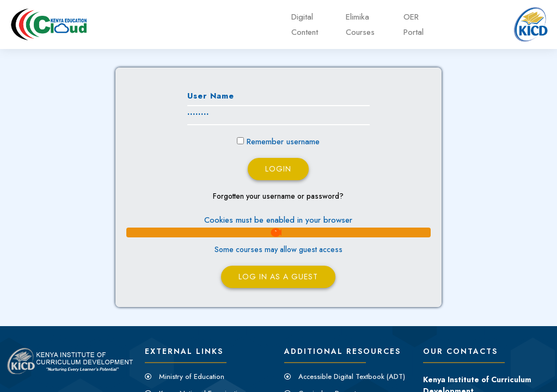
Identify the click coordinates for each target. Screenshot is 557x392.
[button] (278, 232)
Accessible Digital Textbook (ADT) (352, 376)
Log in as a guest (278, 277)
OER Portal (414, 24)
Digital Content (305, 24)
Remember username (283, 142)
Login (278, 169)
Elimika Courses (360, 24)
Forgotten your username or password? (278, 196)
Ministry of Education (192, 376)
